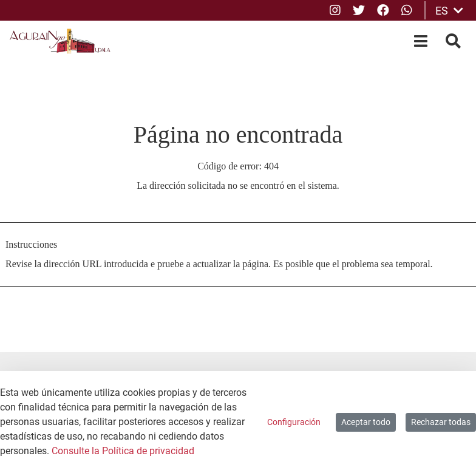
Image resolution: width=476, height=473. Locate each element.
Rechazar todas (441, 422)
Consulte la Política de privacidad (123, 451)
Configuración (294, 422)
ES (449, 11)
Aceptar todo (366, 422)
